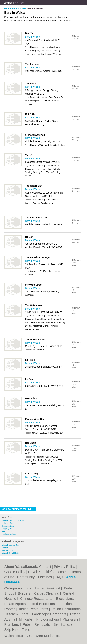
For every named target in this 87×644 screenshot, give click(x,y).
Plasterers (71, 619)
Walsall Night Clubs (10, 548)
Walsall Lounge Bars (11, 545)
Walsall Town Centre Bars (13, 521)
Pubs (27, 624)
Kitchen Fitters (18, 614)
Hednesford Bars (9, 534)
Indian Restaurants (34, 609)
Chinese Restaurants (37, 599)
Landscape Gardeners (50, 614)
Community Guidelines (34, 577)
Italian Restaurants (67, 609)
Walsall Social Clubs (11, 553)
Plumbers (12, 624)
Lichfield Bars (8, 523)
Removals (42, 624)
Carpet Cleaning (47, 593)
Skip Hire (12, 630)
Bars (28, 588)
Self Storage (64, 624)
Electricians (65, 599)
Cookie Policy (15, 572)
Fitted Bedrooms (42, 604)
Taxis (26, 630)
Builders (25, 593)
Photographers (48, 619)
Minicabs (26, 619)
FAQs (59, 577)
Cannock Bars (8, 526)
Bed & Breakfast (48, 588)
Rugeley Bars (8, 529)
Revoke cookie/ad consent (48, 572)
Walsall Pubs (8, 550)
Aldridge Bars (8, 531)
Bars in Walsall (33, 37)
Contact (45, 567)
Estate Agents (15, 604)
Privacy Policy (65, 567)
